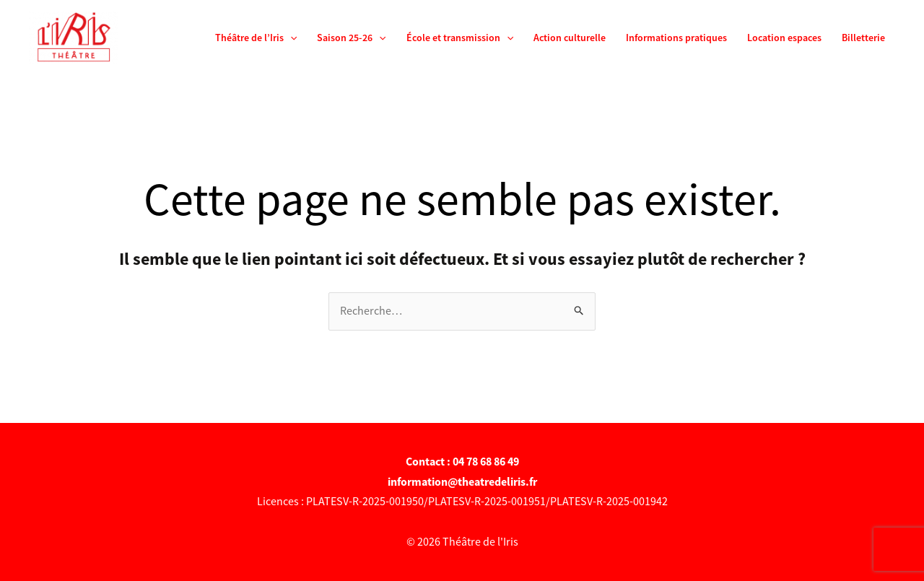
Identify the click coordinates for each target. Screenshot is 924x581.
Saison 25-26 (351, 38)
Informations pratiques (676, 38)
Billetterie (863, 38)
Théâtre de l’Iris (256, 38)
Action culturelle (570, 38)
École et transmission (460, 38)
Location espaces (784, 38)
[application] (290, 38)
